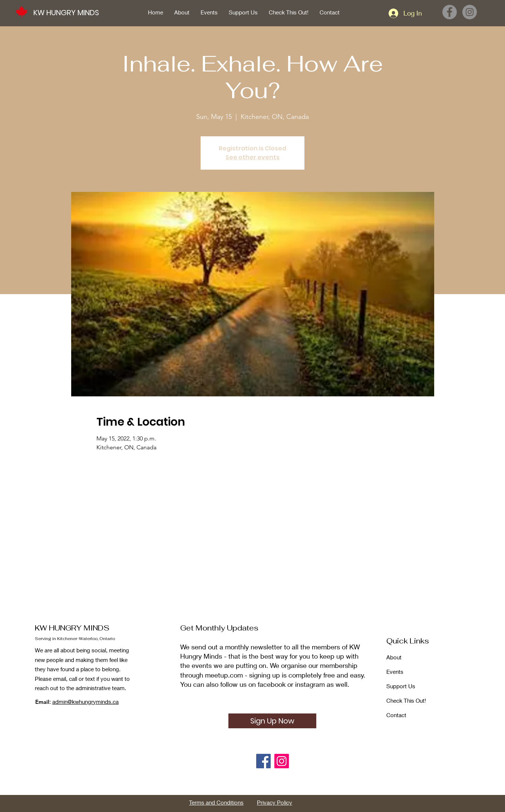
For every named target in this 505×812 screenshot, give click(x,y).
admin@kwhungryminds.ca (85, 702)
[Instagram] (470, 12)
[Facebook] (450, 12)
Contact (396, 715)
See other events (252, 157)
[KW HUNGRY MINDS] (70, 12)
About (394, 657)
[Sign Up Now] (272, 721)
